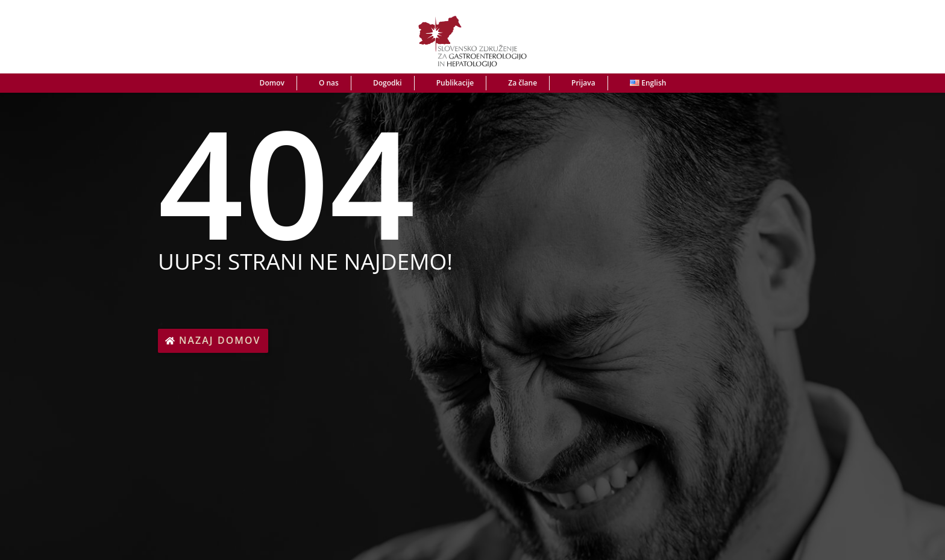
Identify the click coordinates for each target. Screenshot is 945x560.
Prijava (583, 83)
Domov (272, 83)
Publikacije (455, 83)
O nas (329, 83)
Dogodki (388, 83)
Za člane (523, 83)
